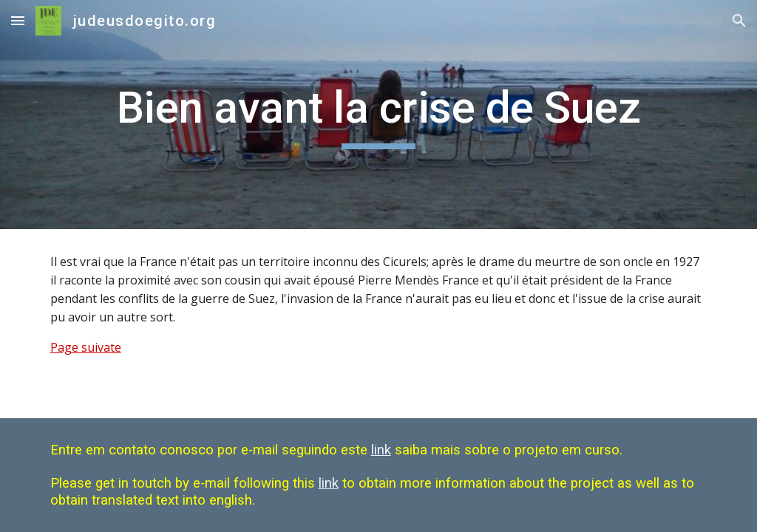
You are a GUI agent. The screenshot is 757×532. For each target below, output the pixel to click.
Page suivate (86, 347)
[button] (18, 20)
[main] (379, 115)
